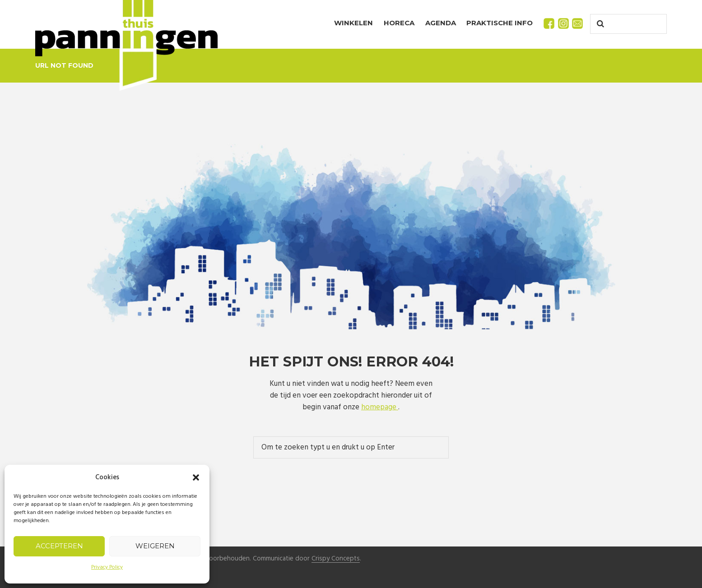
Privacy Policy (107, 567)
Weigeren (155, 546)
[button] (196, 477)
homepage (380, 407)
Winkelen (353, 23)
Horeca (399, 23)
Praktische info (500, 23)
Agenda (441, 23)
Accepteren (59, 546)
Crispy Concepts (336, 559)
